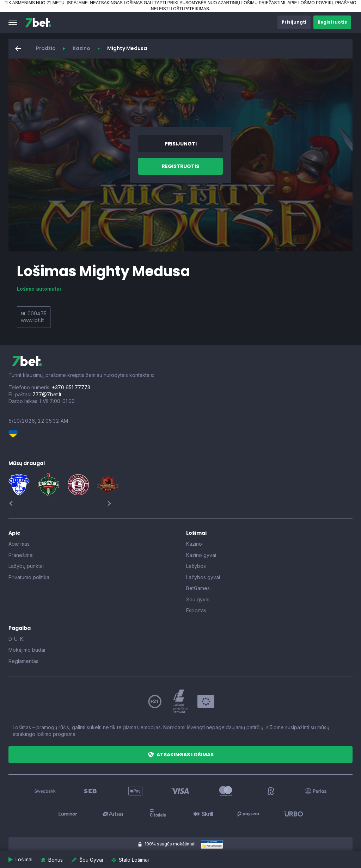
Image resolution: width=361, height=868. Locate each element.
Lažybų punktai (26, 566)
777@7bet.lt (47, 394)
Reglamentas (23, 661)
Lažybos (196, 566)
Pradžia (46, 48)
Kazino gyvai (201, 555)
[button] (13, 23)
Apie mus (19, 544)
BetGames (198, 588)
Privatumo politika (29, 577)
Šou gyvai (198, 599)
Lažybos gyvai (203, 577)
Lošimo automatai (39, 289)
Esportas (196, 610)
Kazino (81, 48)
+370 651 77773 (71, 387)
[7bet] (38, 23)
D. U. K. (16, 639)
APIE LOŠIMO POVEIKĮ (310, 3)
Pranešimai (21, 555)
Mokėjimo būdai (27, 650)
